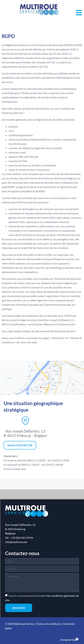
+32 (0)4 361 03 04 (22, 538)
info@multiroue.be (16, 542)
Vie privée (68, 624)
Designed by (69, 640)
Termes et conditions (48, 624)
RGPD (8, 629)
